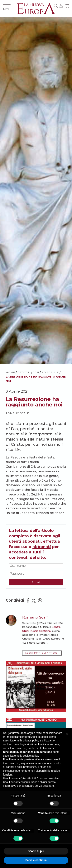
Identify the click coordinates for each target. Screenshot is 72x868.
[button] (67, 734)
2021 (36, 372)
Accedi (36, 582)
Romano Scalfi (18, 413)
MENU (7, 7)
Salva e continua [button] (36, 860)
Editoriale (50, 372)
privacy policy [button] (31, 740)
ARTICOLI (24, 372)
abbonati (42, 547)
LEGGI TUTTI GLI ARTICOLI (42, 653)
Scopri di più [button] (36, 851)
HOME (10, 372)
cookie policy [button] (31, 756)
